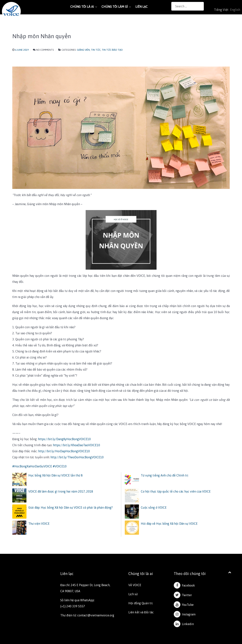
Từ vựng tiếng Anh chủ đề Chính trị (164, 475)
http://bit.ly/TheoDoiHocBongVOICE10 (77, 457)
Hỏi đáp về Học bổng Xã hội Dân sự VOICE (169, 524)
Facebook (184, 585)
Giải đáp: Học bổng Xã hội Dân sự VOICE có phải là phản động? (71, 507)
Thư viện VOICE (39, 524)
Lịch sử (133, 594)
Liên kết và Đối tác (141, 612)
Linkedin (184, 624)
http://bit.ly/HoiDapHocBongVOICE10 (64, 451)
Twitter (183, 595)
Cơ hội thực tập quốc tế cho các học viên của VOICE (176, 491)
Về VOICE (135, 585)
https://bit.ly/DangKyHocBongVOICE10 (64, 439)
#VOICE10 (60, 466)
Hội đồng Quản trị (140, 603)
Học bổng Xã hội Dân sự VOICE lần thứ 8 (55, 475)
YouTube (184, 605)
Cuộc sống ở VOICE (154, 507)
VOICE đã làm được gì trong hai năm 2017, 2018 (61, 491)
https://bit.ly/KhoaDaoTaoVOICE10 (76, 445)
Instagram (185, 614)
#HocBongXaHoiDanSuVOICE (32, 466)
